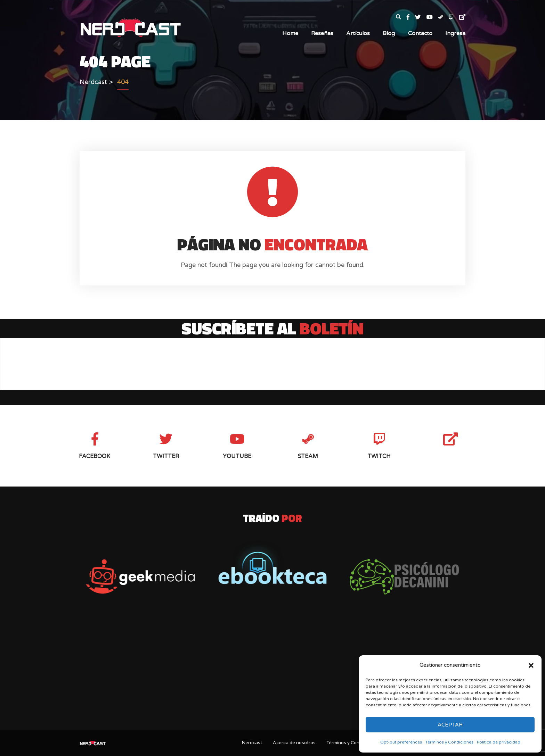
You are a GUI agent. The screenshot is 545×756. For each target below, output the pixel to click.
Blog (389, 33)
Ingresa (455, 33)
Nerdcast (252, 743)
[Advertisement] (272, 670)
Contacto (420, 33)
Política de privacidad (499, 742)
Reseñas (322, 33)
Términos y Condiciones (449, 742)
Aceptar (450, 725)
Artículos (358, 33)
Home (290, 33)
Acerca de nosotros (294, 743)
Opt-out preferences (401, 742)
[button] (531, 665)
